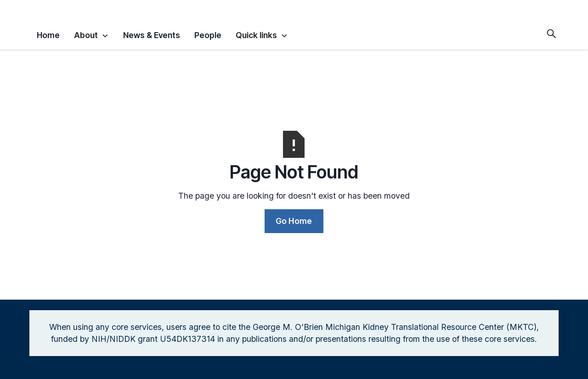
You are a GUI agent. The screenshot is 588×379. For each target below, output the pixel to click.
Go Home (294, 221)
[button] (91, 34)
